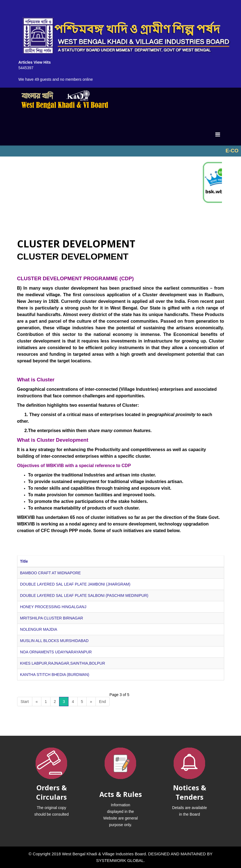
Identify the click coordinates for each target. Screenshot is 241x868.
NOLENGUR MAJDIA (39, 629)
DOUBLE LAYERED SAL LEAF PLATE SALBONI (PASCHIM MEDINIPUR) (84, 595)
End (103, 702)
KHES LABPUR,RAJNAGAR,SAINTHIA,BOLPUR (63, 663)
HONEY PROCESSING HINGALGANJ (53, 607)
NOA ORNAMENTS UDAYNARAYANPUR (56, 652)
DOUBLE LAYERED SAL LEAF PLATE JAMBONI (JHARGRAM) (75, 584)
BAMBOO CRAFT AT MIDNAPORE (51, 573)
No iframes (121, 151)
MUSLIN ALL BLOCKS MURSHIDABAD (54, 641)
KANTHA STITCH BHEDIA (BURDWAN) (55, 675)
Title (24, 561)
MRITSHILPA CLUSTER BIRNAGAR (52, 618)
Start (25, 702)
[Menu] (218, 134)
